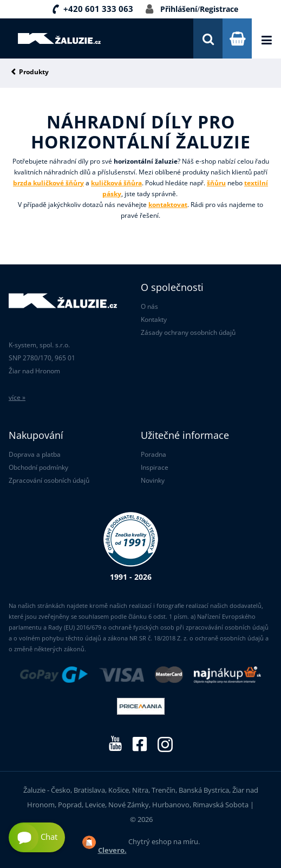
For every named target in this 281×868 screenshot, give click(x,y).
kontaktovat (168, 205)
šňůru (216, 183)
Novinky (153, 480)
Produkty (34, 72)
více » (17, 397)
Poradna (153, 454)
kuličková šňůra (116, 183)
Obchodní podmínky (38, 467)
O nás (149, 306)
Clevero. (112, 850)
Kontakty (154, 319)
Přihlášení (179, 9)
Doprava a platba (35, 454)
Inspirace (155, 467)
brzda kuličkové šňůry (48, 183)
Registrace (219, 9)
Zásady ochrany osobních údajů (188, 332)
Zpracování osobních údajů (49, 480)
